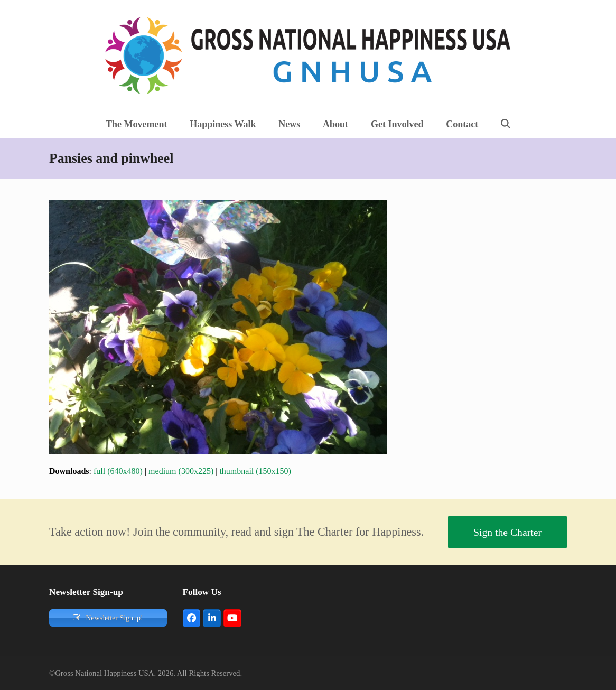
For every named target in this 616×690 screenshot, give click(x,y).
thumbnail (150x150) (255, 471)
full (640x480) (118, 471)
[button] (506, 125)
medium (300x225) (181, 471)
